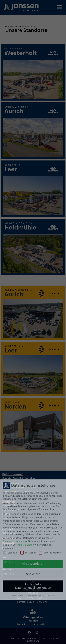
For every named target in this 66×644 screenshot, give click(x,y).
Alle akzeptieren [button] (33, 490)
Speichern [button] (33, 500)
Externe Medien (50, 479)
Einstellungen (27, 471)
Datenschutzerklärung (15, 467)
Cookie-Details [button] (17, 522)
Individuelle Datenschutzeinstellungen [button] (33, 512)
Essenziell (10, 479)
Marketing (28, 479)
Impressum (51, 522)
